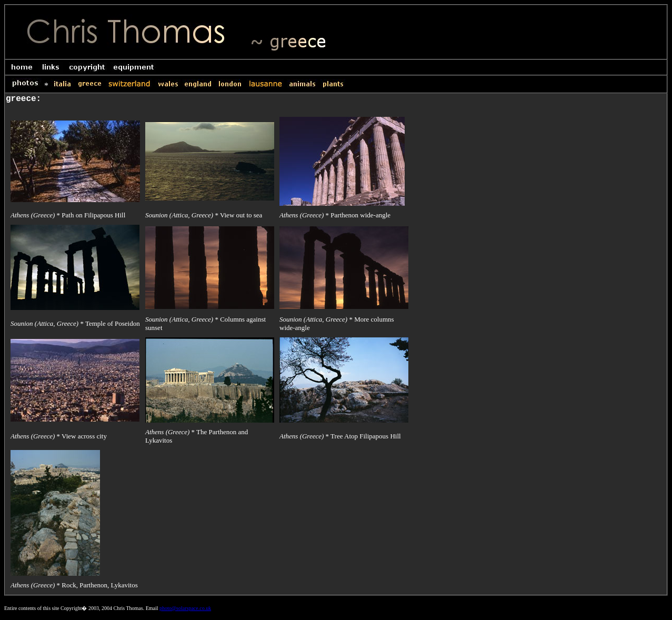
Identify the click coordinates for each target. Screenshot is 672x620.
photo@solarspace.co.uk (185, 608)
